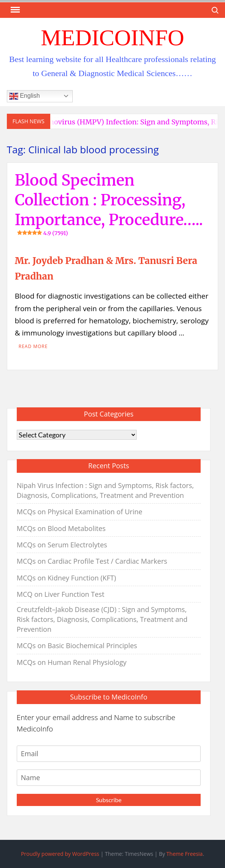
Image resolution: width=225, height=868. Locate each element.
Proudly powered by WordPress (60, 854)
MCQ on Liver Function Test (61, 594)
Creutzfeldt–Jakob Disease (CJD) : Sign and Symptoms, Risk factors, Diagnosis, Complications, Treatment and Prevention (102, 619)
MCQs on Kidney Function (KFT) (66, 578)
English (25, 96)
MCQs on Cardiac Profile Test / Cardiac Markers (92, 561)
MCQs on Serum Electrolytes (62, 545)
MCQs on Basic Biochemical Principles (77, 645)
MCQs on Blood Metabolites (61, 528)
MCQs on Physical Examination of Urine (80, 512)
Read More (33, 346)
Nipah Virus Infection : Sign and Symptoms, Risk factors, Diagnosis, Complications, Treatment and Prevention (105, 490)
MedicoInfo (112, 38)
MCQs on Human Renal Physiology (72, 662)
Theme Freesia (184, 854)
